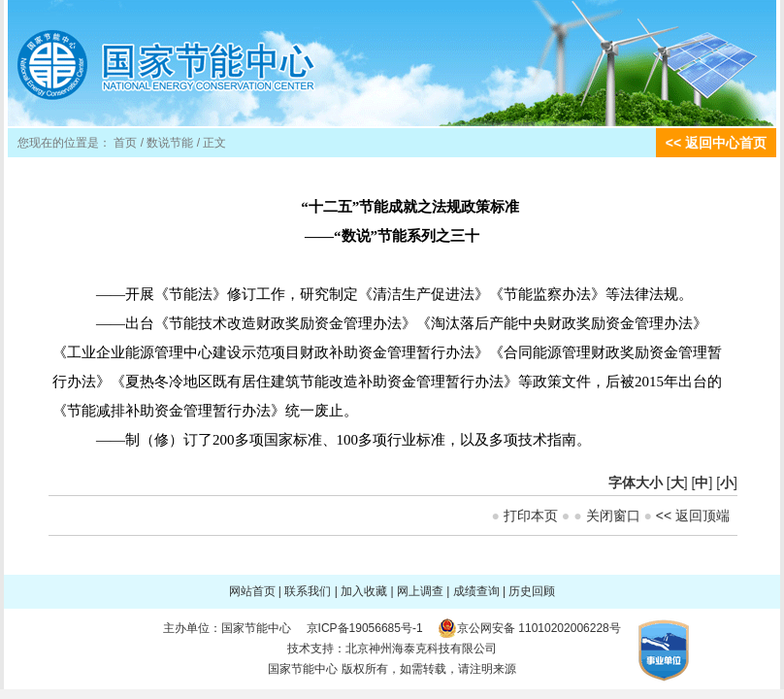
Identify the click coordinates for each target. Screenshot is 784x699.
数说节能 (170, 143)
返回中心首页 (726, 143)
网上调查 (420, 591)
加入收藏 (364, 591)
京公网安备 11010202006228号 (539, 628)
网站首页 (252, 591)
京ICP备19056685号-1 (365, 628)
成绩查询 (476, 591)
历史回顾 (532, 591)
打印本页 (531, 516)
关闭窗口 (613, 516)
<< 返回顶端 (693, 516)
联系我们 (308, 591)
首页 (125, 143)
